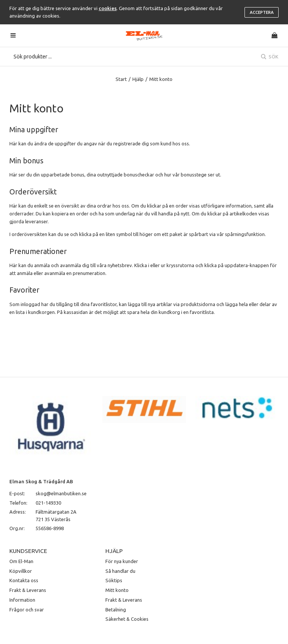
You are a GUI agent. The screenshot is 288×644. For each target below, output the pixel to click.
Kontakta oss (24, 580)
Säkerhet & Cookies (127, 619)
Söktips (114, 580)
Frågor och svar (27, 610)
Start (121, 79)
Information (22, 600)
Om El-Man (21, 561)
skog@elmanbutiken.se (61, 493)
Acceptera (262, 12)
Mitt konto (117, 590)
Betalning (116, 610)
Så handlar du (120, 571)
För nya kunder (122, 561)
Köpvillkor (21, 571)
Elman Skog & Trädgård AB (41, 481)
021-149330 (48, 503)
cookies (108, 8)
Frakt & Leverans (28, 590)
